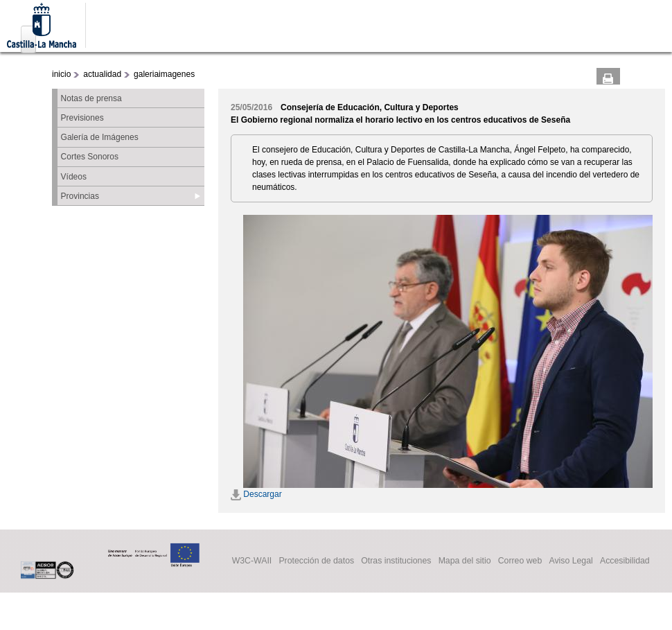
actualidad (102, 74)
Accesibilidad (625, 561)
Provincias (80, 196)
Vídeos (74, 177)
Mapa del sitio (465, 561)
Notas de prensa (91, 98)
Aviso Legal (571, 561)
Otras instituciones (396, 561)
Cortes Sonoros (90, 157)
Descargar (256, 494)
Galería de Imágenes (100, 137)
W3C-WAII (252, 561)
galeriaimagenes (164, 74)
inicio (61, 74)
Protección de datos (316, 561)
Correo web (520, 561)
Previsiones (82, 118)
